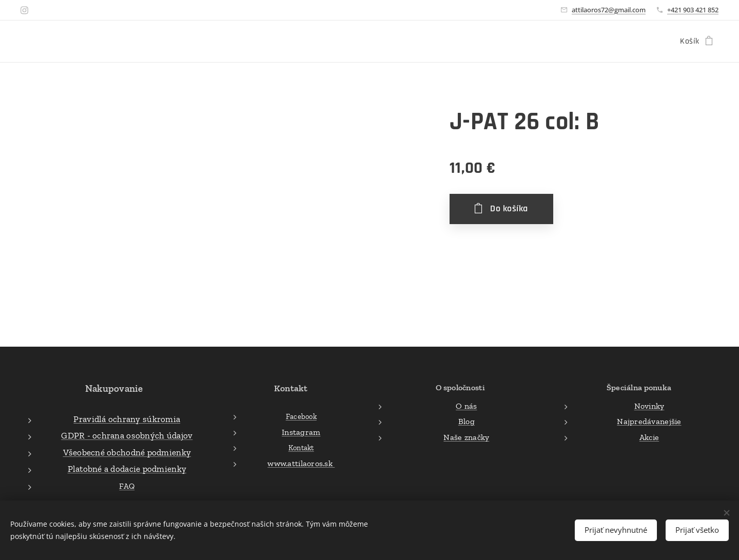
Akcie (649, 437)
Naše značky (467, 437)
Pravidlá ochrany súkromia (127, 418)
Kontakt (301, 448)
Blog (466, 421)
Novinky (649, 405)
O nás (466, 405)
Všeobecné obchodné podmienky (127, 452)
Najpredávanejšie (649, 421)
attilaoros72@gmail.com (609, 10)
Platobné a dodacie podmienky (127, 469)
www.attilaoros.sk (301, 463)
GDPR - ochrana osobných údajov (127, 435)
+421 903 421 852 (693, 10)
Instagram (301, 432)
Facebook (301, 416)
